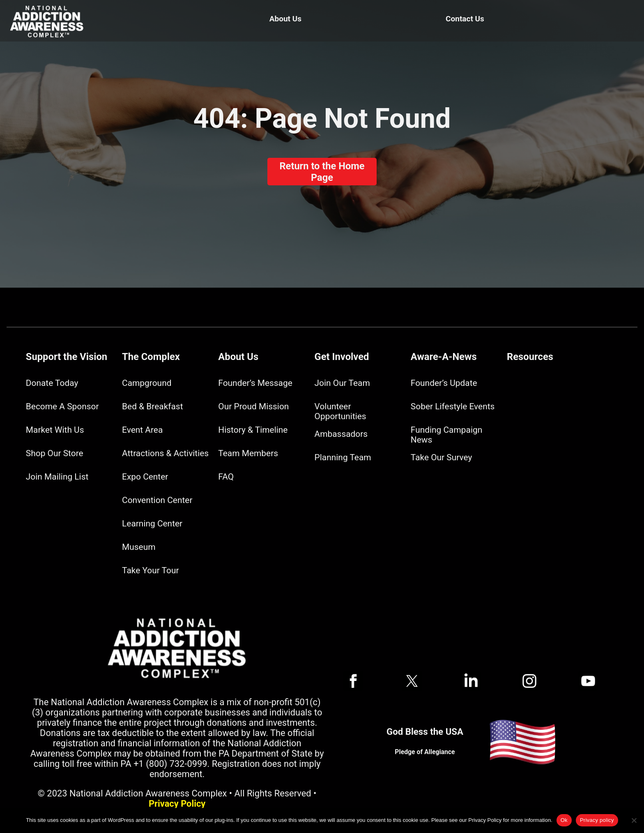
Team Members (248, 453)
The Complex (151, 357)
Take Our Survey (441, 457)
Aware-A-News (444, 357)
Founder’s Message (255, 383)
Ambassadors (341, 434)
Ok (564, 820)
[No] (634, 820)
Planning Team (343, 457)
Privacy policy (597, 820)
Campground (147, 383)
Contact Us (465, 19)
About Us (285, 19)
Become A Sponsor (62, 406)
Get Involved (342, 357)
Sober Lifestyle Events (453, 406)
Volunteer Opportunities (340, 411)
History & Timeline (253, 430)
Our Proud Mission (253, 406)
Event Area (142, 430)
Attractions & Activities (165, 453)
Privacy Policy (177, 804)
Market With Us (55, 430)
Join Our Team (342, 383)
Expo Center (145, 477)
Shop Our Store (55, 453)
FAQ (226, 477)
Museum (139, 547)
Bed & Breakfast (152, 406)
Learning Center (152, 524)
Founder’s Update (444, 383)
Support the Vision (67, 357)
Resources (530, 357)
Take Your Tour (150, 570)
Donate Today (52, 383)
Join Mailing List (57, 477)
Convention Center (157, 500)
